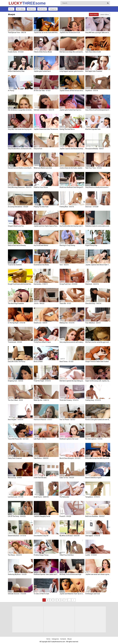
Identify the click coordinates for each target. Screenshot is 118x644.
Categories (53, 9)
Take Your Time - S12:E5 (93, 168)
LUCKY (14, 3)
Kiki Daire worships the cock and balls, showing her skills (72, 52)
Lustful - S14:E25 (91, 555)
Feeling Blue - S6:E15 (67, 207)
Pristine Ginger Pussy (41, 555)
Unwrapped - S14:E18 (93, 536)
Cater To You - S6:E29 (67, 478)
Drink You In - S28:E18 (41, 497)
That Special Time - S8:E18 (17, 32)
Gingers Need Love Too (16, 226)
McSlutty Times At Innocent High (70, 574)
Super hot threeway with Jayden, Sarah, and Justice (98, 381)
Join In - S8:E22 (39, 303)
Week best (31, 9)
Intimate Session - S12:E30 (17, 594)
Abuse (70, 639)
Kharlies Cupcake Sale (93, 129)
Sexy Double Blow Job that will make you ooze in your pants (20, 149)
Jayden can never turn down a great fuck (98, 574)
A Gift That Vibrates (40, 478)
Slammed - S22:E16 (92, 284)
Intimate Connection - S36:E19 (44, 110)
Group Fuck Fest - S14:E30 (68, 284)
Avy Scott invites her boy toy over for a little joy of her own (72, 226)
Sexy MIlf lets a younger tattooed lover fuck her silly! (98, 32)
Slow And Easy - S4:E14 (93, 303)
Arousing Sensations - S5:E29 (18, 207)
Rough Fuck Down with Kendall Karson (20, 284)
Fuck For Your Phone (41, 187)
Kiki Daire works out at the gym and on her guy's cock (98, 342)
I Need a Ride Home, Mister (43, 52)
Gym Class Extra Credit (93, 52)
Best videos (21, 9)
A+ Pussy (11, 91)
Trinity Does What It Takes (42, 342)
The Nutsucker (64, 497)
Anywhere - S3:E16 (92, 91)
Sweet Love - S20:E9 (40, 323)
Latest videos (104, 14)
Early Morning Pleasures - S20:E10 (20, 187)
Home (11, 9)
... (69, 600)
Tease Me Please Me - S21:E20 (18, 439)
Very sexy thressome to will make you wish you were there (72, 342)
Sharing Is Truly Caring (67, 245)
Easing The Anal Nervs (67, 129)
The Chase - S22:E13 (15, 555)
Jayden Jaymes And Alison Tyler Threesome (98, 265)
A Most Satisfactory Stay (16, 71)
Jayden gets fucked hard (42, 71)
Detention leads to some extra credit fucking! (98, 226)
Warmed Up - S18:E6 (15, 478)
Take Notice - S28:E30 (41, 458)
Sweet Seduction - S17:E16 (17, 536)
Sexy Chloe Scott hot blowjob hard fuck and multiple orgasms (98, 110)
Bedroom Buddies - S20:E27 (95, 516)
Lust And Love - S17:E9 (16, 497)
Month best (42, 9)
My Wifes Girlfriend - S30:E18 (69, 536)
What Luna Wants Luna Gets (43, 168)
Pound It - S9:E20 (65, 516)
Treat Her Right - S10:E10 (42, 381)
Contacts (63, 639)
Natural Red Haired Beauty (17, 245)
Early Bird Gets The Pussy (17, 361)
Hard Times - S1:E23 (66, 361)
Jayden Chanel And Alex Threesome (46, 129)
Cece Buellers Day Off (41, 536)
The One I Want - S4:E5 (15, 400)
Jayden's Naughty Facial (42, 516)
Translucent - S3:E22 (15, 342)
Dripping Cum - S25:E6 (15, 381)
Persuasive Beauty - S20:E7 (95, 149)
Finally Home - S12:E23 (16, 52)
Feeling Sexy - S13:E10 (93, 400)
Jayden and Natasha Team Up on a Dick (72, 594)
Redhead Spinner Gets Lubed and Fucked (46, 574)
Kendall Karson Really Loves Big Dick (20, 168)
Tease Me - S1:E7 (65, 303)
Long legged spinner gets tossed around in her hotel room (72, 71)
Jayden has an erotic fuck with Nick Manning (46, 32)
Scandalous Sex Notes (41, 265)
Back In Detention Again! (93, 478)
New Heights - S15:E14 (16, 420)
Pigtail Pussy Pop (91, 245)
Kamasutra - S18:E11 (41, 284)
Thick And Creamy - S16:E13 (69, 400)
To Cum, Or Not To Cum (41, 594)
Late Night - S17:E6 (40, 439)
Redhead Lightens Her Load (69, 439)
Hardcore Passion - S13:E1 (43, 420)
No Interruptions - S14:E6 (94, 439)
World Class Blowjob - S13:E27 (70, 458)
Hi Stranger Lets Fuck (93, 594)
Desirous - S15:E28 (92, 207)
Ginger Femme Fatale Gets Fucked (97, 361)
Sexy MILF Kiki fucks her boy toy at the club (20, 129)
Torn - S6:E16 (64, 265)
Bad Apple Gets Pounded (94, 71)
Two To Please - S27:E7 (67, 420)
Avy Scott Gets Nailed (41, 245)
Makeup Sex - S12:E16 (67, 323)
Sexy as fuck (38, 149)
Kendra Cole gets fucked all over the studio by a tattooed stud (98, 420)
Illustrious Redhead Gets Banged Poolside (72, 187)
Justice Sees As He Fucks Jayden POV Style (72, 168)
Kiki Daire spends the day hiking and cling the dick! (72, 381)
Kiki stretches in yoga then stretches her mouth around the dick (20, 110)
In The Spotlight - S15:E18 (17, 323)
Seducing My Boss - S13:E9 (17, 574)
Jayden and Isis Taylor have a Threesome (46, 226)
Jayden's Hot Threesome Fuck (70, 32)
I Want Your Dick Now (67, 555)
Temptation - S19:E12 (93, 497)
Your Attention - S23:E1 (93, 323)
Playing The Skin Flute (41, 207)
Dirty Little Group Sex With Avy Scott (97, 458)
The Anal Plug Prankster (16, 303)
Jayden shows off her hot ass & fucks (72, 91)
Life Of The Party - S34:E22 (17, 516)
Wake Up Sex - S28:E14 (41, 400)
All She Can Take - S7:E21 (42, 91)
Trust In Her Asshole (15, 265)
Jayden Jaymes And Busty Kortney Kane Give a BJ (72, 149)
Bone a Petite (38, 361)
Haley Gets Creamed (15, 458)
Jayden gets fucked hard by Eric (70, 110)
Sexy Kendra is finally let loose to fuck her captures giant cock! (98, 187)
